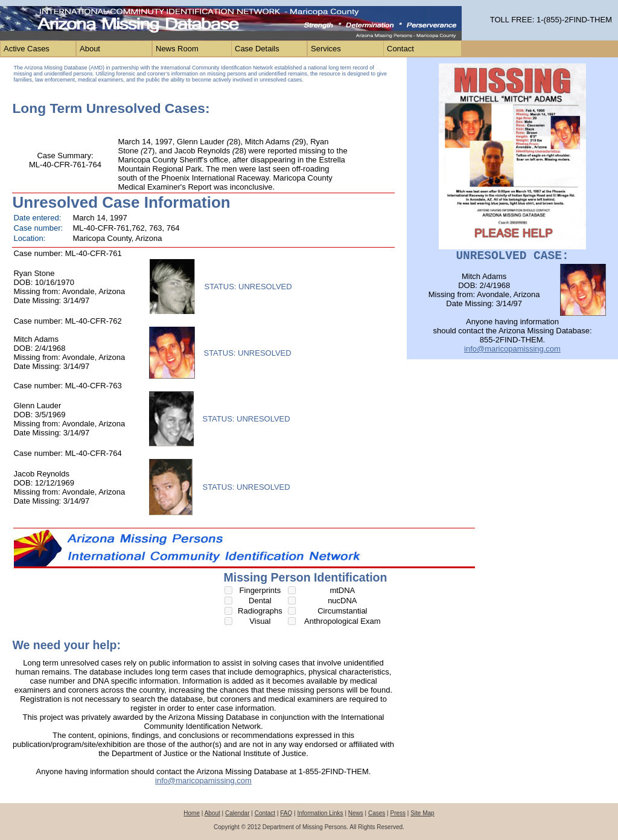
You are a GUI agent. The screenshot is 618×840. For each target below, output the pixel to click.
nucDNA (342, 601)
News (356, 813)
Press (398, 813)
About (90, 49)
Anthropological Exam (342, 621)
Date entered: (37, 218)
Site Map (422, 813)
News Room (177, 49)
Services (326, 49)
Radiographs (260, 611)
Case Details (257, 49)
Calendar (237, 813)
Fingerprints (260, 590)
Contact (400, 49)
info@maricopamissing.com (203, 781)
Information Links (320, 813)
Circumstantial (342, 611)
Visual (260, 621)
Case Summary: (65, 155)
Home (192, 813)
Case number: (38, 228)
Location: (29, 238)
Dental (260, 601)
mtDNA (342, 590)
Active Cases (27, 49)
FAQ (286, 813)
